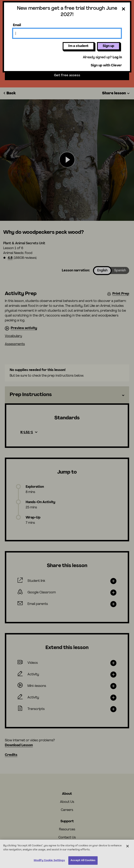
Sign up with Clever (106, 66)
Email (17, 25)
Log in (117, 57)
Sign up (108, 46)
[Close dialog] (123, 9)
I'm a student (78, 46)
